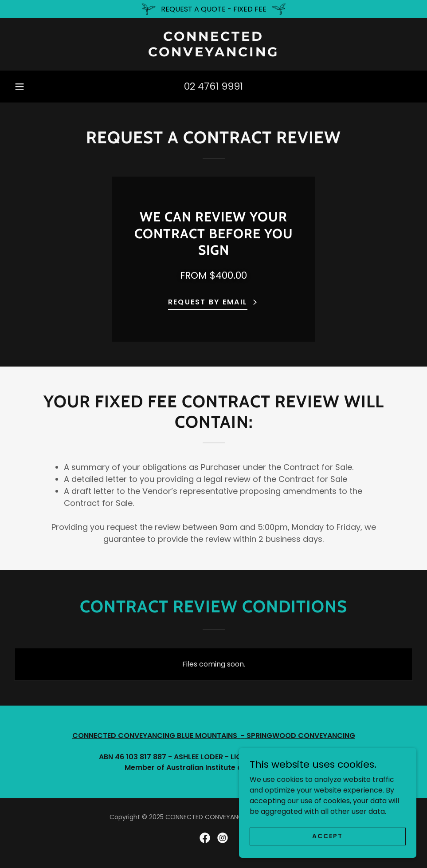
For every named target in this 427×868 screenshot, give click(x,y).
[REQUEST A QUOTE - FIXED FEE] (213, 9)
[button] (20, 87)
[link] (213, 54)
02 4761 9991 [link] (213, 86)
